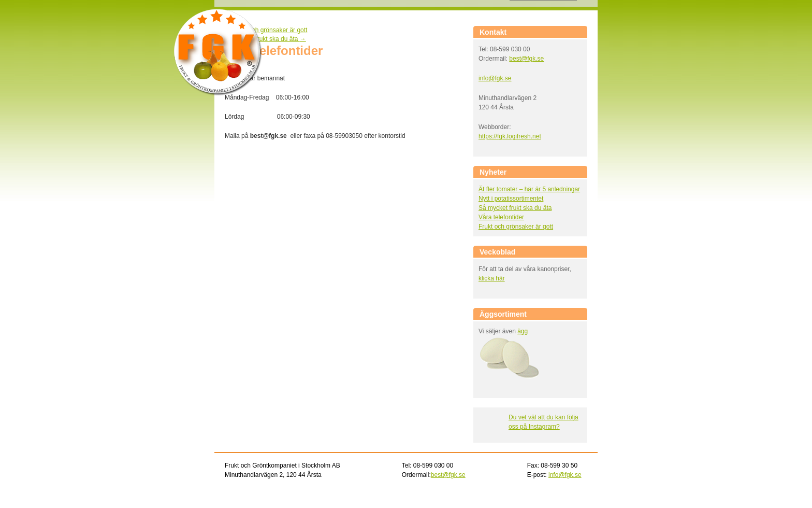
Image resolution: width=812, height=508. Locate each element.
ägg (523, 331)
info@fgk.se (495, 78)
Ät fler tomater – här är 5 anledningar (529, 189)
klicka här (492, 278)
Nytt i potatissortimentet (511, 199)
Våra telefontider (501, 217)
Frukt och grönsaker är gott (266, 30)
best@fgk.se (526, 59)
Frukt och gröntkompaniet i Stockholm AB (218, 53)
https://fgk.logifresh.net (510, 136)
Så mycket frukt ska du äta (265, 39)
